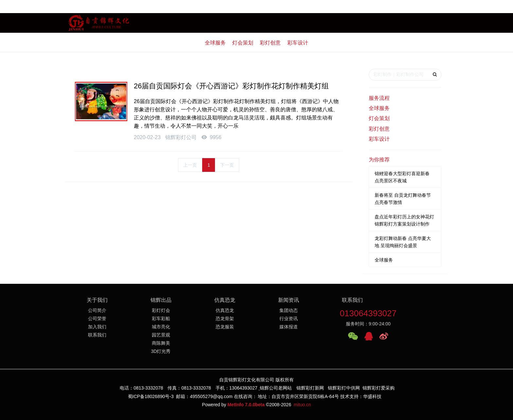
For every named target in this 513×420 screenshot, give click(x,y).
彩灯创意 (270, 43)
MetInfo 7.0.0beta (246, 405)
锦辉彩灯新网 (310, 388)
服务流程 (379, 98)
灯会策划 (243, 43)
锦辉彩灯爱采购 (379, 388)
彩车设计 (298, 43)
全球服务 (215, 43)
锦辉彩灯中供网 (344, 388)
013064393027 (368, 313)
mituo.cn (302, 405)
